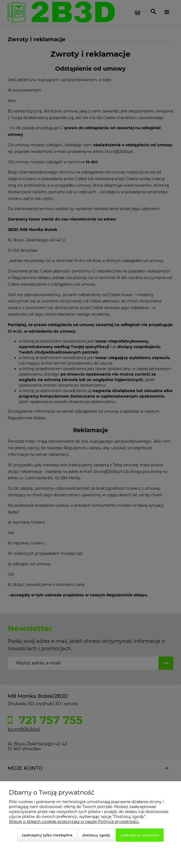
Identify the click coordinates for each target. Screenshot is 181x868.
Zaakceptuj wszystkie (140, 835)
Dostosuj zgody (96, 835)
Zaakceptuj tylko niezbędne (47, 835)
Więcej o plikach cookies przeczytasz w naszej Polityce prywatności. (74, 822)
